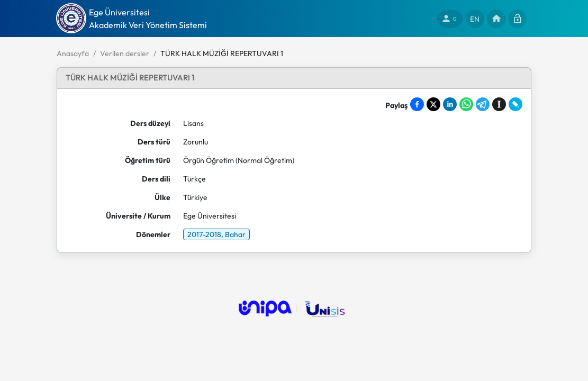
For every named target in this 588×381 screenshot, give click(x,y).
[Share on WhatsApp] (466, 104)
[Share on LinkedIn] (450, 104)
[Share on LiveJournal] (515, 104)
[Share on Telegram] (483, 104)
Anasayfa (73, 53)
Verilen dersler (125, 53)
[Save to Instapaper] (499, 104)
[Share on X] (433, 104)
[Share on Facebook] (417, 104)
